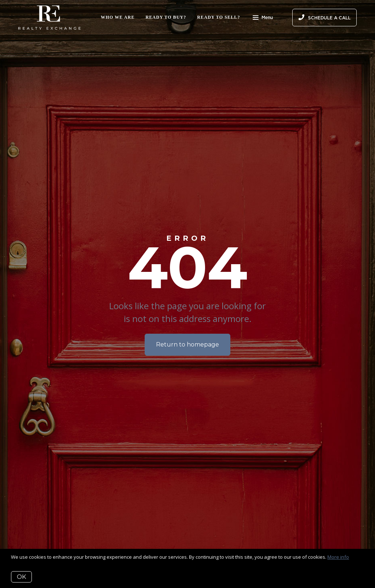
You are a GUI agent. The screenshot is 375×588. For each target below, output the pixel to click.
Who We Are (118, 17)
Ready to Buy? (166, 17)
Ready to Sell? (218, 17)
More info (338, 557)
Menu (263, 18)
